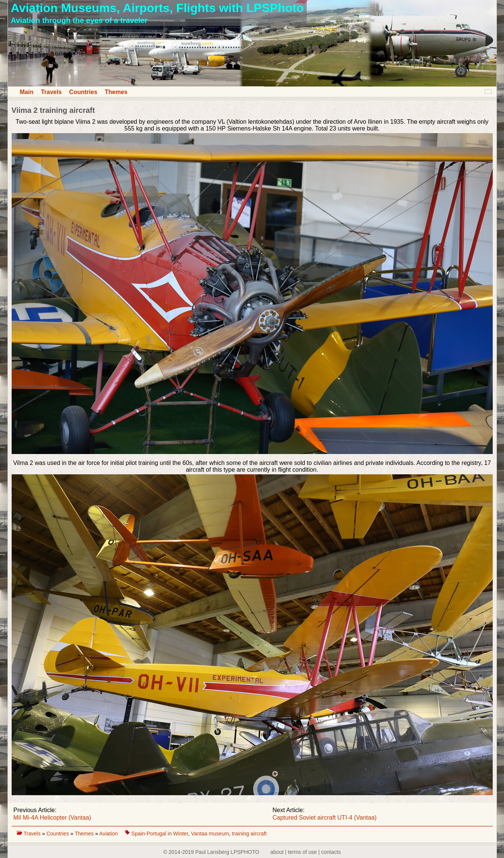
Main (27, 92)
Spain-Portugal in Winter (160, 834)
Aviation (109, 834)
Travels (51, 92)
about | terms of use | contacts (306, 852)
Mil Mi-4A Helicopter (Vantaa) (52, 818)
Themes (116, 92)
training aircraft (249, 834)
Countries (83, 92)
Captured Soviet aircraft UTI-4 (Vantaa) (325, 818)
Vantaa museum (210, 834)
